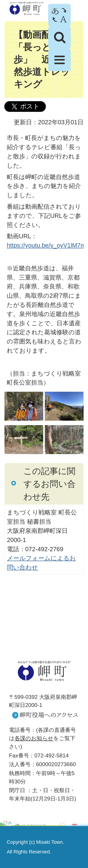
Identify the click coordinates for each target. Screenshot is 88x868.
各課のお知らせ (34, 738)
